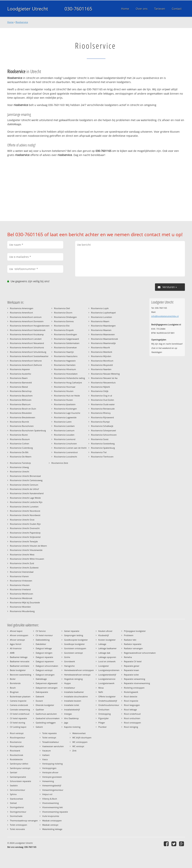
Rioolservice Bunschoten (22, 426)
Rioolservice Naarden (101, 369)
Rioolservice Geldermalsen (67, 343)
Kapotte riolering (72, 727)
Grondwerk (70, 661)
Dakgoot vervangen (45, 675)
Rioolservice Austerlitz (20, 374)
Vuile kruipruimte (51, 816)
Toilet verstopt (49, 738)
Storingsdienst (17, 807)
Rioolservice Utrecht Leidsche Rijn (26, 502)
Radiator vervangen (133, 648)
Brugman (14, 692)
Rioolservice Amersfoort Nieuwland (27, 343)
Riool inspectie (131, 701)
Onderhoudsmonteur (109, 705)
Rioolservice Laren (63, 422)
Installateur (70, 688)
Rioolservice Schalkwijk (102, 426)
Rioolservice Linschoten (65, 444)
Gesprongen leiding (74, 635)
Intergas (68, 714)
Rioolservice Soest (100, 439)
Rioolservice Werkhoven (21, 594)
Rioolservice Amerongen (22, 308)
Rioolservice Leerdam (64, 426)
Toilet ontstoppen (19, 825)
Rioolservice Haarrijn (64, 352)
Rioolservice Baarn (19, 378)
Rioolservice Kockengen (65, 409)
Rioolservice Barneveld (21, 383)
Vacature (46, 751)
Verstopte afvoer (50, 772)
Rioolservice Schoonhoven (104, 435)
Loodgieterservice (107, 679)
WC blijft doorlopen (82, 738)
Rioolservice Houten (64, 391)
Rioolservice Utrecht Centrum (24, 485)
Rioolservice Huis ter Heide (67, 396)
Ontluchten (104, 710)
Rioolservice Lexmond (65, 439)
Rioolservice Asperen (20, 369)
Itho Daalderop (71, 718)
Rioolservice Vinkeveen (21, 581)
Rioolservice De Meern (21, 457)
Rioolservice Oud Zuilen (103, 400)
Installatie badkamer (74, 692)
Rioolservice (22, 22)
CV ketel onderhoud (20, 714)
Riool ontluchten (132, 718)
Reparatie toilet (131, 675)
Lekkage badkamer (107, 648)
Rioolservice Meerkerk (102, 352)
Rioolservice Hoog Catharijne (68, 383)
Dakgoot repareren (45, 661)
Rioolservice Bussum (20, 439)
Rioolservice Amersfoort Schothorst (27, 347)
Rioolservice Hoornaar (65, 387)
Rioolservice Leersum (64, 430)
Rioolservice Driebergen (65, 317)
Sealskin (14, 785)
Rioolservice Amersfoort (21, 313)
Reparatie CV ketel (133, 661)
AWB (12, 653)
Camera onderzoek (19, 705)
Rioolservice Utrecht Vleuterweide (26, 550)
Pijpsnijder (103, 718)
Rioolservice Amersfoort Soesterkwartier (29, 356)
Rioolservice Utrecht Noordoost (25, 511)
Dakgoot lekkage (44, 648)
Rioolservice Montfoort (102, 361)
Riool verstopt (17, 733)
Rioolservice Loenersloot (66, 452)
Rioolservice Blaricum (20, 404)
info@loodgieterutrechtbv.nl (165, 316)
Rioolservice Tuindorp (20, 463)
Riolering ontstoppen (134, 688)
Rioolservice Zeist (60, 463)
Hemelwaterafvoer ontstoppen (79, 670)
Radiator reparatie (133, 644)
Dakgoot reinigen (44, 653)
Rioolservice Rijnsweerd (102, 417)
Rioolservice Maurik (100, 347)
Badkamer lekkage (19, 657)
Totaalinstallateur (51, 742)
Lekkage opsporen (107, 657)
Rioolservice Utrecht (20, 471)
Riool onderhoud (132, 714)
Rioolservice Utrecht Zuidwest (24, 568)
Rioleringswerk (131, 692)
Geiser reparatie (72, 631)
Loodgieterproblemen (109, 670)
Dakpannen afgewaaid (47, 683)
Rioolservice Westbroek (21, 598)
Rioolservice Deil (62, 308)
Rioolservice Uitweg (19, 467)
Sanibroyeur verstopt (20, 768)
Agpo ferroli (16, 644)
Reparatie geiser (132, 666)
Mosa (101, 688)
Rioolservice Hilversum (65, 369)
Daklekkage (41, 679)
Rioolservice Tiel (99, 452)
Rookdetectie (16, 759)
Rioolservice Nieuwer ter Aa (104, 378)
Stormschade (16, 816)
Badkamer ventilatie (20, 666)
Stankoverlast (16, 799)
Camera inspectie (18, 701)
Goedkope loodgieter (74, 644)
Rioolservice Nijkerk (100, 387)
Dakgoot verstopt (44, 670)
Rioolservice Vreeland (20, 589)
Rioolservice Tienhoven (102, 457)
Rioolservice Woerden (20, 607)
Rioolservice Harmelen (65, 365)
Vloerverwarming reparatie (55, 812)
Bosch (13, 688)
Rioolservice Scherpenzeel (103, 430)
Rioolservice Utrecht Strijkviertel (25, 537)
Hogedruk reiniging (73, 679)
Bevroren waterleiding (21, 675)
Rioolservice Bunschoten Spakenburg (28, 430)
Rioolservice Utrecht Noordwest (25, 515)
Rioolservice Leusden (64, 435)
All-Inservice (16, 648)
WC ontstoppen (80, 742)
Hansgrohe (69, 666)
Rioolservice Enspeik (64, 330)
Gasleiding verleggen (46, 723)
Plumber (102, 727)
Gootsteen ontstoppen (75, 648)
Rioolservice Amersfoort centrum (26, 317)
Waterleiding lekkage (52, 829)
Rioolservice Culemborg (21, 448)
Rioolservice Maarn (100, 321)
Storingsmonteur (18, 812)
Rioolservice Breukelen (21, 413)
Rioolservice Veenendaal (22, 572)
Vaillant (46, 755)
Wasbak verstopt (50, 825)
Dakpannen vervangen (47, 688)
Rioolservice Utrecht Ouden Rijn (25, 524)
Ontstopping (105, 714)
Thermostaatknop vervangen (24, 821)
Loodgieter (104, 666)
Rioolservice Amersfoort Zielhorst (26, 365)
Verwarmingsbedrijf (52, 785)
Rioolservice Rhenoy (101, 413)
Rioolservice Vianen (19, 576)
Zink (74, 751)
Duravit (39, 701)
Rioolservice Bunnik (19, 422)
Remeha (128, 657)
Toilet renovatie (17, 829)
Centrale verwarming (20, 710)
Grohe (67, 657)
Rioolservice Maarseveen (103, 334)
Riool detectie (131, 696)
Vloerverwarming (50, 803)
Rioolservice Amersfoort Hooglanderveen (30, 326)
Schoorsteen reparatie (20, 781)
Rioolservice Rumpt (100, 422)
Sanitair (14, 772)
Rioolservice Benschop (21, 391)
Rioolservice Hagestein (65, 361)
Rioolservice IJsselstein (65, 404)
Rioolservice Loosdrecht (66, 457)
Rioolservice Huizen (63, 400)
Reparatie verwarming (135, 679)
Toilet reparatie (49, 733)
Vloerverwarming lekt (53, 807)
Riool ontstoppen (132, 723)
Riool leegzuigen (132, 705)
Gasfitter (40, 710)
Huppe (67, 683)
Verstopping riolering (52, 764)
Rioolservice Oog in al (102, 396)
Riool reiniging (131, 727)
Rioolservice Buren (19, 435)
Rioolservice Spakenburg (103, 448)
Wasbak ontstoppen (52, 821)
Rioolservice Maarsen (101, 330)
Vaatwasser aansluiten (53, 746)
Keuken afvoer (105, 631)
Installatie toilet (72, 705)
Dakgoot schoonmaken (47, 666)
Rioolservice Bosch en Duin (23, 409)
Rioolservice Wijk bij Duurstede (25, 602)
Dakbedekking (43, 640)
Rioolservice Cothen (20, 444)
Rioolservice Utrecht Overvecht (25, 528)
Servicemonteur (17, 790)
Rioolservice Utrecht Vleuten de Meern (28, 546)
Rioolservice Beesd (19, 387)
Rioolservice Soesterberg (103, 444)
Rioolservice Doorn (63, 313)
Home (10, 22)
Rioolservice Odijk (100, 391)
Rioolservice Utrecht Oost (22, 520)
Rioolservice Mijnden (101, 356)
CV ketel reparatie (18, 718)
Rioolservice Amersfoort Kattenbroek (28, 330)
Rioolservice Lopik (100, 308)
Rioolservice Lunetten (102, 317)
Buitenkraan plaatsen (20, 696)
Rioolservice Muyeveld (102, 365)
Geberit (39, 727)
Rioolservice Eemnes (64, 321)
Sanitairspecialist (18, 777)
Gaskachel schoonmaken (48, 718)
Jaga (66, 723)
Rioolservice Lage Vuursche (67, 413)
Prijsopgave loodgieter (135, 631)
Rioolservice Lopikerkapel (103, 313)
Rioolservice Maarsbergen (103, 326)
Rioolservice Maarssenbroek (105, 339)
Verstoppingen (49, 768)
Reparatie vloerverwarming (137, 683)
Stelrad (13, 803)
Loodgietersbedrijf (107, 675)
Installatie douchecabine (76, 696)
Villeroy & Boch (50, 799)
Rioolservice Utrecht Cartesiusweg (26, 480)
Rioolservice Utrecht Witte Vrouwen (27, 559)
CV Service (41, 631)
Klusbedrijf (104, 635)
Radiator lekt (130, 640)
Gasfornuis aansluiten (46, 714)
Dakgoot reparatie (44, 657)
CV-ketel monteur (44, 635)
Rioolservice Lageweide (65, 417)
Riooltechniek (17, 755)
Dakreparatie (42, 692)
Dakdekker (41, 644)
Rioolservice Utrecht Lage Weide (25, 498)
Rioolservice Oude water (103, 404)
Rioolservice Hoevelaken (66, 374)
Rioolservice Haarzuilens (66, 356)
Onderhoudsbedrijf (108, 701)
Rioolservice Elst (62, 326)
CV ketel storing (17, 723)
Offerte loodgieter (107, 696)
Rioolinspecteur (17, 738)
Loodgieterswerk (106, 683)
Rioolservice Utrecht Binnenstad (25, 476)
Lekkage (102, 644)
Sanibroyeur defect (19, 764)
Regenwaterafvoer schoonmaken (140, 653)
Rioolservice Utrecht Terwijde (24, 541)
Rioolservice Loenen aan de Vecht (70, 448)
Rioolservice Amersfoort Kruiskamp (27, 334)
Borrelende (15, 683)
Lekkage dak (104, 653)
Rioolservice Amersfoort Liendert (26, 339)
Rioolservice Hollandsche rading (69, 378)
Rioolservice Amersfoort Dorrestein (27, 321)
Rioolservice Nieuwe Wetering (105, 374)
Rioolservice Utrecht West (22, 555)
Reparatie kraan (132, 670)
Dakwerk (40, 696)
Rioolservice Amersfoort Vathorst (26, 361)
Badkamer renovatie (20, 661)
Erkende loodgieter (45, 705)
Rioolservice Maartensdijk (103, 343)
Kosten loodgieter (107, 640)
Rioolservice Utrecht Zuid (22, 563)
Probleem (129, 635)
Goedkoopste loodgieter (76, 640)
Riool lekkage (130, 710)
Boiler (13, 679)
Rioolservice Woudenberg (22, 611)
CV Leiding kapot (18, 727)
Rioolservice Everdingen (66, 334)
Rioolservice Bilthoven (21, 400)
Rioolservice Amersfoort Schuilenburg (28, 352)
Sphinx (13, 794)
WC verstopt (78, 746)
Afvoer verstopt (17, 640)
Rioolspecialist (17, 746)
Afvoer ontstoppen (19, 635)
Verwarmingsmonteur (53, 790)
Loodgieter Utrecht (28, 9)
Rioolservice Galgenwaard (66, 339)
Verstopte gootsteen (52, 777)
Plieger (102, 723)
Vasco (45, 759)
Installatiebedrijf (72, 710)
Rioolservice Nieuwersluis (103, 383)
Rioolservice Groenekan (65, 347)
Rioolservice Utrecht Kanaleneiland (27, 493)
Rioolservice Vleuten (20, 585)
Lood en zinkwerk (107, 661)
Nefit (101, 692)
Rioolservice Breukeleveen (23, 417)
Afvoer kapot (16, 631)
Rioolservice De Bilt (19, 452)
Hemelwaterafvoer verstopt (77, 675)
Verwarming (48, 781)
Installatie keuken (73, 701)
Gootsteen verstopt (73, 653)
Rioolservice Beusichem (21, 396)
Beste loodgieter (18, 670)
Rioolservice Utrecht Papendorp (25, 533)
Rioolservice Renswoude (103, 409)
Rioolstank (15, 751)
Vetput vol (47, 794)
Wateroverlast (79, 733)
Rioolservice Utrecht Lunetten (24, 507)
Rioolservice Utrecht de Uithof (24, 489)
